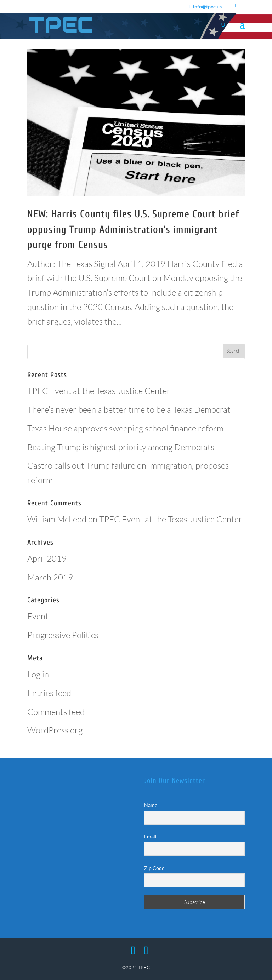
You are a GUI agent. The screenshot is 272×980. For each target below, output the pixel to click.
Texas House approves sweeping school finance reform (125, 428)
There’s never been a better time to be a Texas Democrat (129, 409)
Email (150, 836)
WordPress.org (55, 730)
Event (38, 616)
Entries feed (49, 693)
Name (151, 805)
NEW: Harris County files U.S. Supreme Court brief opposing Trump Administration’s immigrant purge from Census (133, 230)
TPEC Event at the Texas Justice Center (99, 391)
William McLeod (57, 519)
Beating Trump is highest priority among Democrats (121, 447)
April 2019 (47, 558)
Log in (38, 674)
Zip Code (154, 868)
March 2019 (50, 577)
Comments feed (56, 712)
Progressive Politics (63, 635)
